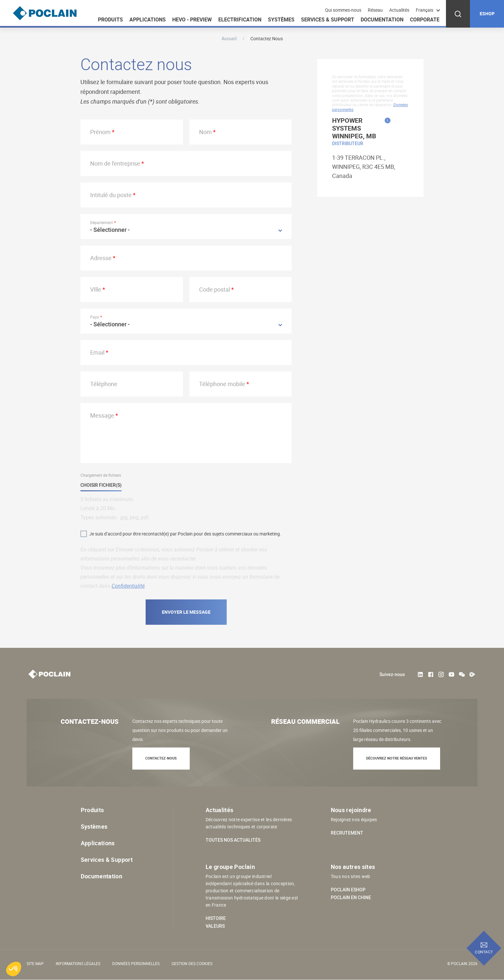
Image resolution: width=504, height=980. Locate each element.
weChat (462, 674)
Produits (110, 19)
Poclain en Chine (351, 898)
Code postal (215, 289)
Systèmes (281, 19)
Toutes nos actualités (233, 840)
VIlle (96, 289)
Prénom (100, 132)
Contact (484, 952)
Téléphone (104, 384)
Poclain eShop (348, 890)
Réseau (375, 10)
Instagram (441, 674)
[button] (14, 969)
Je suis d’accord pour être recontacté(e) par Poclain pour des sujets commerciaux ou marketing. (185, 534)
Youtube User (451, 674)
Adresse (101, 258)
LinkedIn (420, 674)
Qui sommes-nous (343, 10)
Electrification (240, 19)
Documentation (382, 19)
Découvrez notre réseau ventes (397, 758)
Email (97, 352)
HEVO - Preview (192, 19)
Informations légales (78, 963)
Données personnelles (136, 963)
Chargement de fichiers (101, 475)
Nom (205, 132)
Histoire (216, 918)
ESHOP (487, 13)
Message (102, 415)
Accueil (229, 38)
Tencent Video (472, 674)
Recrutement (347, 833)
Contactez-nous (161, 758)
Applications (148, 19)
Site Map (35, 963)
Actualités (399, 10)
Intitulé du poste (111, 195)
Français (425, 10)
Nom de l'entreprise (115, 163)
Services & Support (328, 19)
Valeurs (215, 926)
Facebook (431, 674)
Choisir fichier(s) (101, 485)
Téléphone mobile (222, 384)
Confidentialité (128, 586)
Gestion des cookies (192, 963)
